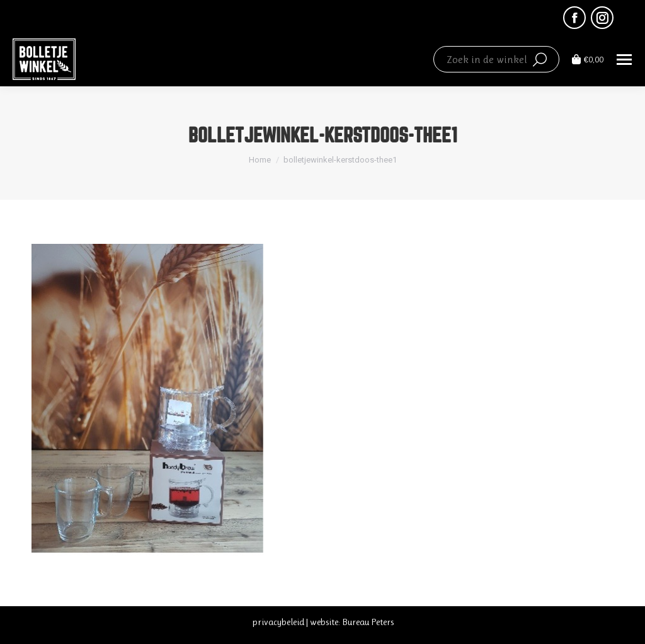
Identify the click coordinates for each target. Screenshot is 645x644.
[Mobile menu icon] (624, 60)
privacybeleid (278, 622)
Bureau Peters (368, 622)
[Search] (496, 59)
